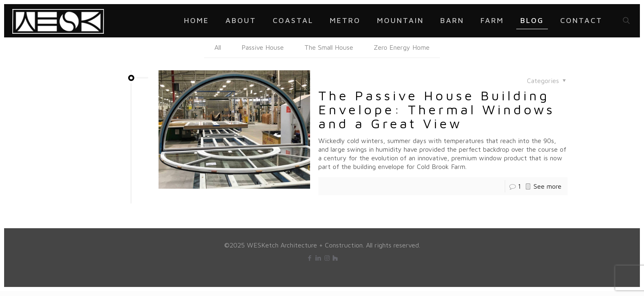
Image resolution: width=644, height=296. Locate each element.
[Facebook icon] (310, 258)
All (218, 47)
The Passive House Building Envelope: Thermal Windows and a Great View (437, 109)
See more (547, 186)
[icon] (335, 258)
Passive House (263, 47)
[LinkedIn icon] (319, 258)
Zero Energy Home (402, 47)
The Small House (329, 47)
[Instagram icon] (327, 258)
